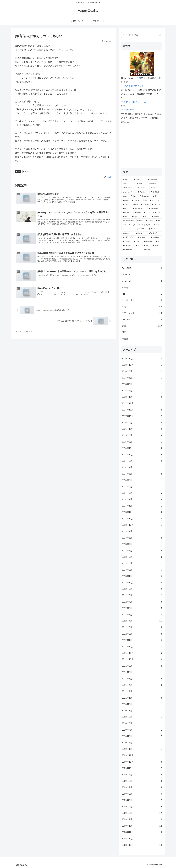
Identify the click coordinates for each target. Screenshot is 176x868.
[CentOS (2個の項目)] (141, 229)
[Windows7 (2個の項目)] (155, 233)
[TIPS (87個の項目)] (127, 180)
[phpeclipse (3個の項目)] (127, 213)
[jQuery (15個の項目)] (143, 188)
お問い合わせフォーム (135, 102)
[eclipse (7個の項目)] (126, 200)
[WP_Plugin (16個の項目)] (129, 188)
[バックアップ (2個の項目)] (145, 225)
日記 (18, 172)
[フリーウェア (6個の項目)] (155, 200)
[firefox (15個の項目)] (156, 188)
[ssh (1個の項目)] (147, 246)
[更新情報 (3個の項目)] (156, 217)
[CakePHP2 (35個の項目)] (155, 180)
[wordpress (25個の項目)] (155, 184)
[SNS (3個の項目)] (146, 217)
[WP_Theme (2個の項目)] (155, 229)
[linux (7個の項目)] (135, 196)
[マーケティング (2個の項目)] (130, 225)
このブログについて (134, 86)
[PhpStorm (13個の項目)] (143, 192)
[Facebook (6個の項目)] (136, 200)
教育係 (26, 172)
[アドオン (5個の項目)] (127, 205)
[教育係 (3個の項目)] (138, 213)
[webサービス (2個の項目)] (129, 237)
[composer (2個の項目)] (143, 237)
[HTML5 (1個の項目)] (153, 250)
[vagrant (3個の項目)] (136, 217)
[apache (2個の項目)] (128, 233)
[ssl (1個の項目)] (139, 246)
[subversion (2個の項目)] (128, 229)
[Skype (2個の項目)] (141, 221)
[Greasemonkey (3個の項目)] (129, 221)
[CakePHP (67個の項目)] (140, 180)
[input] (142, 35)
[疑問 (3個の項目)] (126, 217)
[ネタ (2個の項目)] (158, 225)
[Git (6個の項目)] (145, 200)
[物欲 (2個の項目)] (158, 221)
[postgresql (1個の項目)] (128, 246)
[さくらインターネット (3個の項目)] (152, 213)
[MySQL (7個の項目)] (157, 196)
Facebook (129, 110)
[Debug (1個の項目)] (157, 246)
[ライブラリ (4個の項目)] (156, 205)
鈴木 (139, 78)
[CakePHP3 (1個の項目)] (132, 250)
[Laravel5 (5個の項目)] (145, 205)
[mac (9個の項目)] (126, 196)
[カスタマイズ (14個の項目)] (129, 192)
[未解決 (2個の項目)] (150, 221)
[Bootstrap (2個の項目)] (156, 237)
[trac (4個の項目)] (126, 209)
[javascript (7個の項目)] (145, 196)
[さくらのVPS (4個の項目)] (140, 209)
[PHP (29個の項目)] (142, 184)
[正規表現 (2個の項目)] (127, 241)
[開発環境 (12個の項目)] (156, 192)
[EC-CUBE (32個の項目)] (129, 184)
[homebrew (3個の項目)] (155, 209)
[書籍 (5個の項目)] (136, 205)
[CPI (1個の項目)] (158, 241)
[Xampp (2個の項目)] (141, 233)
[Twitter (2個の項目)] (137, 241)
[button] (160, 35)
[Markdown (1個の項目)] (148, 241)
